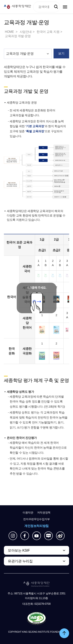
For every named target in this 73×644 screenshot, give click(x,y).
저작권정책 (44, 513)
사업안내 (26, 32)
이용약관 (28, 513)
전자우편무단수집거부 (36, 519)
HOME (10, 32)
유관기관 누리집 (20, 561)
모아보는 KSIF (19, 550)
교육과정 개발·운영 (18, 36)
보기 (61, 53)
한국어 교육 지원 (48, 32)
